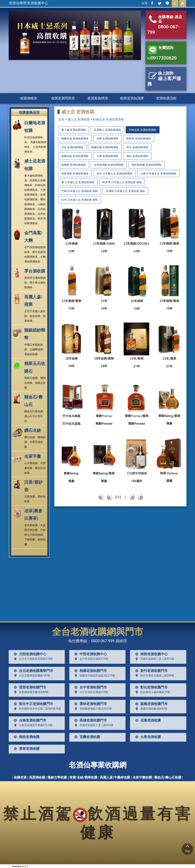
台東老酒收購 (147, 737)
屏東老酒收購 (26, 749)
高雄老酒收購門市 (90, 720)
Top (187, 848)
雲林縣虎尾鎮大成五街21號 (92, 709)
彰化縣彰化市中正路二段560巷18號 (37, 709)
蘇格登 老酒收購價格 (139, 139)
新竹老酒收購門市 (151, 671)
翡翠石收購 (31, 378)
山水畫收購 (31, 463)
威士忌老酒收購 (35, 165)
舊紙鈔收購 (31, 354)
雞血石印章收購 (34, 411)
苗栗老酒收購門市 (29, 687)
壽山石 (28, 416)
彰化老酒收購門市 (151, 687)
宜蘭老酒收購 (86, 737)
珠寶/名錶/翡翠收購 (83, 777)
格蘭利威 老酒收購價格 (105, 147)
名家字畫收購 (142, 777)
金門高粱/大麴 (33, 237)
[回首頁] (183, 3)
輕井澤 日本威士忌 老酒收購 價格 (122, 182)
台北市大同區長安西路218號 (32, 659)
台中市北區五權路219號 (90, 659)
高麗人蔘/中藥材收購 (115, 777)
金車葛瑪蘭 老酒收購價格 (109, 165)
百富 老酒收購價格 (72, 147)
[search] (175, 3)
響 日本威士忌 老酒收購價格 (78, 182)
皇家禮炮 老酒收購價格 (75, 173)
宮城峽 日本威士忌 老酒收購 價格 (125, 191)
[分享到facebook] (152, 3)
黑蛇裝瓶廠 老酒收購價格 (146, 165)
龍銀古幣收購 (57, 777)
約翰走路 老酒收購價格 (108, 119)
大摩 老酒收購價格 (107, 156)
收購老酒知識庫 (132, 98)
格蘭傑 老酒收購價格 (74, 165)
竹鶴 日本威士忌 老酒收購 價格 (80, 191)
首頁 (61, 119)
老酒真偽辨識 (98, 98)
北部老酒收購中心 (29, 654)
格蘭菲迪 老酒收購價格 (75, 139)
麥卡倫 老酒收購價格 (74, 130)
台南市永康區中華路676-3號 (32, 725)
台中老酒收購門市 (90, 687)
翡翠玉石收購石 (35, 367)
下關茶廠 (30, 539)
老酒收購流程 (166, 98)
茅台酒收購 (35, 271)
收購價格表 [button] (29, 98)
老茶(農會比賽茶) (33, 515)
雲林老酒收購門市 (90, 704)
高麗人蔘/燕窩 (33, 301)
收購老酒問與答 (63, 98)
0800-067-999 (103, 641)
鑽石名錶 (33, 430)
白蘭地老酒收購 (35, 127)
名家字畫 (33, 456)
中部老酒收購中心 (90, 654)
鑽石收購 (30, 437)
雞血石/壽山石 (33, 401)
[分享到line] (167, 3)
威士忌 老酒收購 (79, 119)
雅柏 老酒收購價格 (137, 156)
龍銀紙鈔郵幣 (35, 334)
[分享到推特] (160, 3)
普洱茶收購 (31, 525)
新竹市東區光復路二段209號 (154, 676)
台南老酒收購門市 (29, 720)
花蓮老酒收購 (147, 720)
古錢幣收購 (36, 349)
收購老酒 (20, 777)
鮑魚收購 (35, 316)
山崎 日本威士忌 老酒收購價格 (158, 173)
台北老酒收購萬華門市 (33, 671)
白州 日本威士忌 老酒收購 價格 (80, 200)
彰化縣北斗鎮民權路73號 (152, 692)
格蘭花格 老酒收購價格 (75, 156)
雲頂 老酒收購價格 (137, 147)
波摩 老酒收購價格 (107, 139)
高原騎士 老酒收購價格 (107, 130)
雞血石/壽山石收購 (168, 777)
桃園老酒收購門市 (90, 671)
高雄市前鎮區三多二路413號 (154, 659)
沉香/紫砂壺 (33, 486)
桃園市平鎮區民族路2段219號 (94, 676)
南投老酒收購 (26, 737)
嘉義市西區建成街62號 (150, 709)
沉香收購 (30, 497)
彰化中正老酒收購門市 (33, 704)
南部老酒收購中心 (151, 654)
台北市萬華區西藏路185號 (31, 676)
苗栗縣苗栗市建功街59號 (30, 692)
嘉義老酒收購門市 (151, 704)
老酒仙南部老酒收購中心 (29, 3)
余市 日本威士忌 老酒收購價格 (114, 173)
